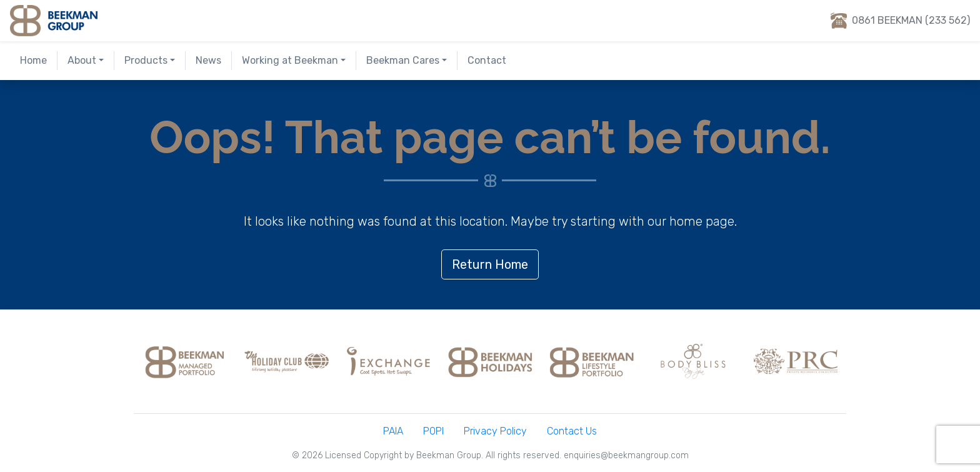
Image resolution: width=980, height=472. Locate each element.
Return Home (490, 264)
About (82, 60)
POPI (433, 431)
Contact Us (572, 431)
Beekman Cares (403, 60)
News (208, 60)
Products (146, 60)
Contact (487, 60)
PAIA (393, 431)
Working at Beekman (290, 60)
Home (33, 60)
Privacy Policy (495, 431)
